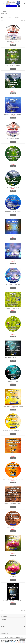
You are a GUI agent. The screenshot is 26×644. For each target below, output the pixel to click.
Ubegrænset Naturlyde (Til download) (13, 114)
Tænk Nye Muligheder (13, 382)
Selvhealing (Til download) (13, 552)
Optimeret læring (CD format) (13, 163)
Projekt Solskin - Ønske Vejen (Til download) (13, 406)
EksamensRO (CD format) (13, 139)
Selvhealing (13, 576)
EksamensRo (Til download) (13, 41)
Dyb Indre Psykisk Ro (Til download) (13, 260)
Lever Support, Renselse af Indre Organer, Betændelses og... (13, 455)
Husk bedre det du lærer (13, 528)
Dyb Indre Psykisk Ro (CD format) (13, 284)
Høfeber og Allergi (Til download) (13, 309)
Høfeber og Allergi (13, 333)
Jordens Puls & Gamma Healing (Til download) (13, 601)
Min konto (3, 620)
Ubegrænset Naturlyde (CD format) (13, 211)
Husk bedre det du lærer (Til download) (13, 503)
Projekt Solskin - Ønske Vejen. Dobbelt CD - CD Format (13, 431)
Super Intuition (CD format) (13, 187)
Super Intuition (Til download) (13, 90)
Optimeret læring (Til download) (13, 66)
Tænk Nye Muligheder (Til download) (13, 357)
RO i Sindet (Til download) (13, 236)
